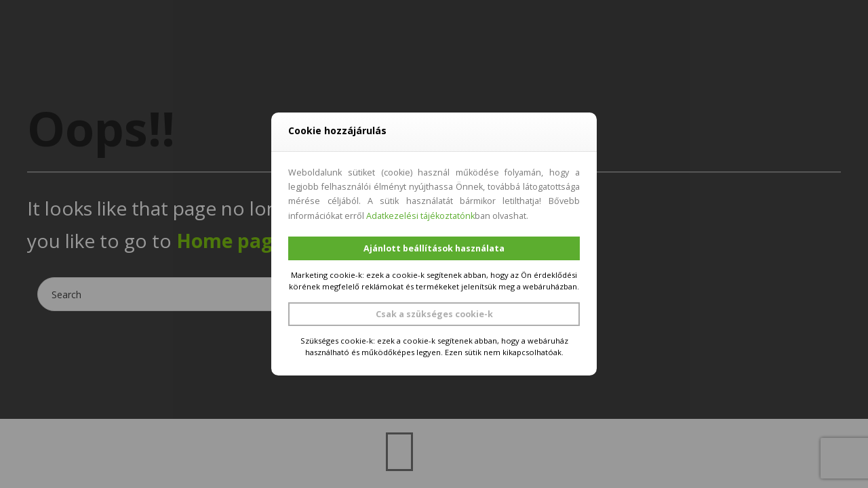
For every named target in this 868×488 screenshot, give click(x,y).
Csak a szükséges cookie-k (434, 314)
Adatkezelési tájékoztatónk (420, 216)
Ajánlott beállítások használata (434, 248)
